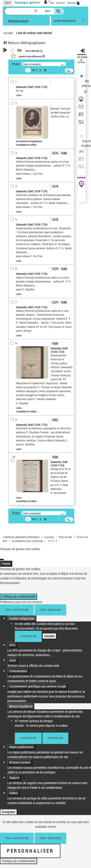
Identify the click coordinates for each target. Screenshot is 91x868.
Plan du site (65, 537)
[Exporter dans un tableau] (81, 116)
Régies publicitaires (21, 742)
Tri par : (16, 64)
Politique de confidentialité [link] (19, 592)
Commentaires (18, 666)
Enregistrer (9, 807)
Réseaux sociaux (20, 758)
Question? (61, 3)
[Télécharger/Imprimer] (81, 100)
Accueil (8, 33)
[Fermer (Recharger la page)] (2, 555)
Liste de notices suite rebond (34, 33)
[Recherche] (19, 11)
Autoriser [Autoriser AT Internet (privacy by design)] (28, 733)
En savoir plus (24, 725)
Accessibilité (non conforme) (28, 541)
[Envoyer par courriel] (81, 108)
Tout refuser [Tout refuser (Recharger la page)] (50, 833)
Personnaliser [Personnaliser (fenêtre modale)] (30, 846)
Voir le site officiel (46, 725)
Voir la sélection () (34, 51)
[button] (36, 11)
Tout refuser (50, 605)
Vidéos (14, 788)
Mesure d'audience (21, 702)
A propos (49, 537)
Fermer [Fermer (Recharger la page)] (6, 559)
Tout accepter (17, 605)
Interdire (49, 631)
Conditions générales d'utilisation (21, 537)
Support (14, 773)
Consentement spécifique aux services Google (38, 682)
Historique (72, 3)
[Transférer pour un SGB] (81, 123)
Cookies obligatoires (22, 614)
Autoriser (28, 632)
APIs (12, 640)
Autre (13, 656)
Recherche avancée (18, 21)
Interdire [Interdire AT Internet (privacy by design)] (55, 733)
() (28, 56)
